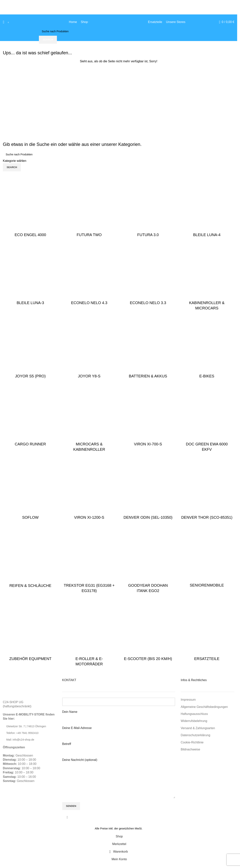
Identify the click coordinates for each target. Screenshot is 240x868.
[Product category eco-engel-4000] (30, 207)
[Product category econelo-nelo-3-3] (148, 275)
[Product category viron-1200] (89, 490)
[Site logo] (119, 22)
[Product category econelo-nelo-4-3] (89, 275)
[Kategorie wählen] (119, 161)
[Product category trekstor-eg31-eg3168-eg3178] (89, 560)
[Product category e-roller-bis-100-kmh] (89, 634)
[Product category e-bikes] (207, 349)
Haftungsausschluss (194, 714)
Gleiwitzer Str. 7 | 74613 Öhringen (26, 726)
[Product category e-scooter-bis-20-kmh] (148, 631)
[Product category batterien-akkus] (148, 349)
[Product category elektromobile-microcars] (89, 419)
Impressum (188, 700)
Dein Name (119, 715)
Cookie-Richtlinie (192, 742)
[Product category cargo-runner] (30, 417)
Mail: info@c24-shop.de (20, 740)
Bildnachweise (190, 749)
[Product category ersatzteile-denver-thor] (207, 490)
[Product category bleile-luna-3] (30, 275)
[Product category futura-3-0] (148, 207)
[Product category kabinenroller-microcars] (207, 278)
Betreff (119, 747)
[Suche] (4, 22)
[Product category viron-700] (148, 417)
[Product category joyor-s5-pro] (30, 349)
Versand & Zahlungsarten (198, 728)
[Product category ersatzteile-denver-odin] (148, 490)
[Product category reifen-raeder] (30, 558)
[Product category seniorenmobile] (207, 558)
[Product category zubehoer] (30, 631)
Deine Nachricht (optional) (119, 770)
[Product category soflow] (30, 490)
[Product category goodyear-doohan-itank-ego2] (148, 560)
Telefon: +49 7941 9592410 (22, 733)
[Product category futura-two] (89, 207)
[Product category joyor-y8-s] (89, 349)
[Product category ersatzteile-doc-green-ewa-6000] (207, 419)
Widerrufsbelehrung (194, 721)
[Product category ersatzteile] (207, 631)
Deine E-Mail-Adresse (119, 731)
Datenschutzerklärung (196, 735)
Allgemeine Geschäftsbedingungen (204, 707)
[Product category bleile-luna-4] (207, 207)
